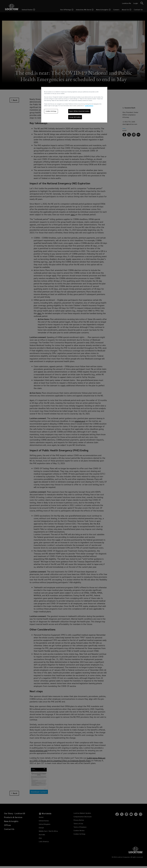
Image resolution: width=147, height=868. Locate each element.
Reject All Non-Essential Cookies (79, 111)
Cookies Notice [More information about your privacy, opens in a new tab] (89, 106)
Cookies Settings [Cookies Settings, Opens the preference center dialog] (51, 111)
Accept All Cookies (75, 117)
